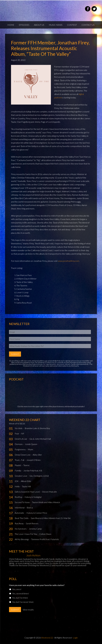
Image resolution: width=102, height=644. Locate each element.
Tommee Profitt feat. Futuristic (45, 539)
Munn (30, 449)
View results (28, 610)
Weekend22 (37, 9)
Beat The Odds (22, 518)
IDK (17, 481)
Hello (17, 486)
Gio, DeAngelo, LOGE (39, 476)
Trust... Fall (20, 460)
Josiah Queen (31, 444)
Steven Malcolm (49, 492)
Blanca (30, 508)
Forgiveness (20, 449)
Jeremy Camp (35, 529)
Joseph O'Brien (33, 460)
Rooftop (19, 497)
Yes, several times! (21, 593)
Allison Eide (26, 481)
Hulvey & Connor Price (37, 513)
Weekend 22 (47, 638)
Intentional (20, 508)
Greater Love (21, 476)
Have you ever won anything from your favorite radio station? (37, 585)
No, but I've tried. (20, 598)
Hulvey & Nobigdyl (33, 497)
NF (23, 433)
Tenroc (26, 465)
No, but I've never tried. (23, 602)
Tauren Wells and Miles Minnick (46, 502)
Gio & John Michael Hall (40, 439)
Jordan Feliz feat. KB (33, 471)
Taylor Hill (26, 486)
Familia (18, 471)
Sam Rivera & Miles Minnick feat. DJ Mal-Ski (51, 518)
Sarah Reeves (32, 523)
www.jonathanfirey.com (69, 261)
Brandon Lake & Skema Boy (37, 428)
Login (75, 638)
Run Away (19, 523)
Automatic (20, 513)
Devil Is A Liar (21, 439)
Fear (17, 433)
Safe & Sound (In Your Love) (27, 492)
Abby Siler (37, 455)
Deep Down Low (23, 455)
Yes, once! (17, 589)
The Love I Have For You (26, 534)
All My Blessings (22, 539)
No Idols (19, 428)
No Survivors (21, 529)
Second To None (22, 502)
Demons (19, 444)
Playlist (18, 465)
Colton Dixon (45, 534)
